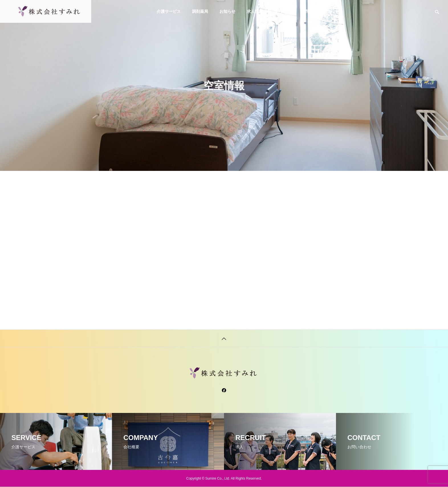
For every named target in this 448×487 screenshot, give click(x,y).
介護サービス (169, 11)
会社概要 (282, 11)
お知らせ (227, 11)
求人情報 (255, 11)
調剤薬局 (200, 11)
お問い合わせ (313, 11)
